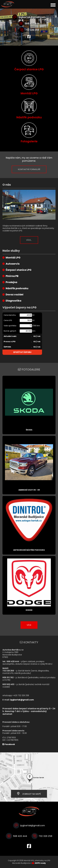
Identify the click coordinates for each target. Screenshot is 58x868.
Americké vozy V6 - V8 (29, 490)
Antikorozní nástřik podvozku (29, 550)
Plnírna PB (12, 276)
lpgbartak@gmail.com (32, 17)
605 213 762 (8, 677)
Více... (29, 240)
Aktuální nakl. (10, 336)
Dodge (29, 610)
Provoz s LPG (10, 342)
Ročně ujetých (10, 331)
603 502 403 (8, 684)
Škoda (29, 430)
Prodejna (11, 282)
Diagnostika (13, 301)
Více (29, 625)
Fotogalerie (29, 141)
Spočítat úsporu (22, 352)
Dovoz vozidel (15, 295)
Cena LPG (8, 320)
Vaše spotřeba (10, 326)
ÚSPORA (7, 347)
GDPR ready (40, 863)
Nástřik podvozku (29, 117)
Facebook (10, 744)
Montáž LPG (29, 93)
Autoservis (13, 264)
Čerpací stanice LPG (29, 69)
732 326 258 (32, 30)
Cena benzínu (10, 315)
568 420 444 (32, 24)
